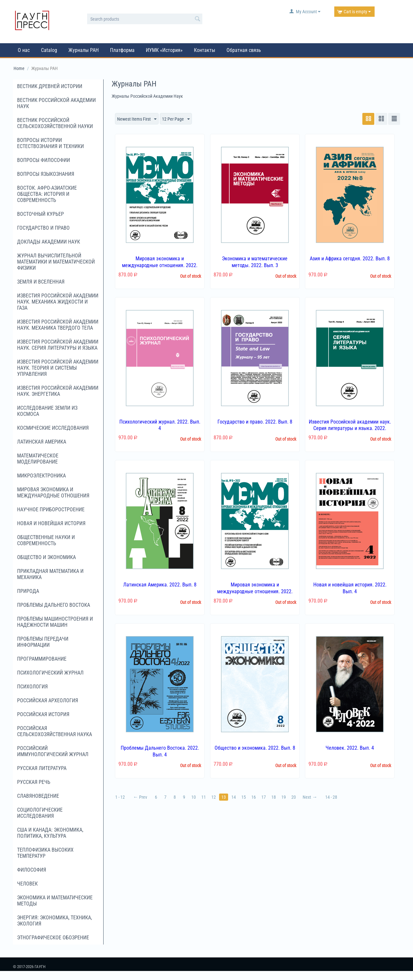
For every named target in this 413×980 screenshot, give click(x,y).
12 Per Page (176, 119)
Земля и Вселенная (41, 282)
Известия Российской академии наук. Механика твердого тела (58, 325)
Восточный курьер (40, 214)
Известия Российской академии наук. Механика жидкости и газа (58, 302)
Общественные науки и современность (46, 540)
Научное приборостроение (51, 510)
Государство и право (43, 228)
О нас (24, 50)
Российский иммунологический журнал (53, 751)
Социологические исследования (40, 813)
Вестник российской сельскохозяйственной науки (55, 123)
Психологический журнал (50, 673)
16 (254, 797)
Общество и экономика (46, 557)
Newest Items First (137, 119)
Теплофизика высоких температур (45, 853)
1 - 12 (120, 797)
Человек (27, 884)
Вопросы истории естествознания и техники (50, 143)
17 (264, 797)
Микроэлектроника (41, 476)
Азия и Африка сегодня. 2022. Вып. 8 (350, 259)
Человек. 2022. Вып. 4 (350, 748)
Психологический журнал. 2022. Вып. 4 (160, 425)
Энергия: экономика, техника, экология (55, 921)
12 (214, 797)
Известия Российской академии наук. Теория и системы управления (58, 368)
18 (274, 797)
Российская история (43, 714)
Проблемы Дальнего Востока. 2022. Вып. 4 (160, 751)
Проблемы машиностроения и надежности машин (55, 622)
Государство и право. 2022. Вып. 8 (255, 422)
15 (244, 797)
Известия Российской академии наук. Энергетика (58, 391)
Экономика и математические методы (55, 901)
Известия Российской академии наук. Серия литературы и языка (58, 345)
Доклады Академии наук (49, 242)
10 (194, 797)
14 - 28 (331, 797)
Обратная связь (244, 50)
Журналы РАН (84, 50)
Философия (32, 870)
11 (204, 797)
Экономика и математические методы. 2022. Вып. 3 (255, 262)
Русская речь (34, 782)
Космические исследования (53, 428)
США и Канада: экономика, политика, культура (50, 833)
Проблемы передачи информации (43, 642)
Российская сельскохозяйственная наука (55, 731)
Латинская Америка (42, 442)
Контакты (205, 50)
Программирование (42, 659)
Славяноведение (38, 796)
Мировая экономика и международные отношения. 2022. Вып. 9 (160, 265)
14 (234, 797)
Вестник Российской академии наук (56, 103)
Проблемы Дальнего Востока (54, 605)
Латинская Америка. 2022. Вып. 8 (160, 585)
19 (284, 797)
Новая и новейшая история (51, 523)
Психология (32, 687)
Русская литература (42, 768)
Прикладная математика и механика (50, 574)
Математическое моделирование (38, 459)
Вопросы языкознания (46, 174)
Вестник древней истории (50, 86)
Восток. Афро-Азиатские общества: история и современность (47, 194)
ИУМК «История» (164, 50)
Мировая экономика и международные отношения (53, 493)
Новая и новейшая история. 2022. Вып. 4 (350, 588)
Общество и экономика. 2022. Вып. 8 (255, 748)
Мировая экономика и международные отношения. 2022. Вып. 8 (255, 591)
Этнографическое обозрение (53, 938)
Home (19, 68)
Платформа (122, 50)
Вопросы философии (44, 160)
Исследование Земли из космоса (47, 411)
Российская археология (48, 700)
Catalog (49, 50)
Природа (28, 591)
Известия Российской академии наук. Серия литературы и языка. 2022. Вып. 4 (350, 429)
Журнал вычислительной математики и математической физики (56, 262)
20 (294, 797)
